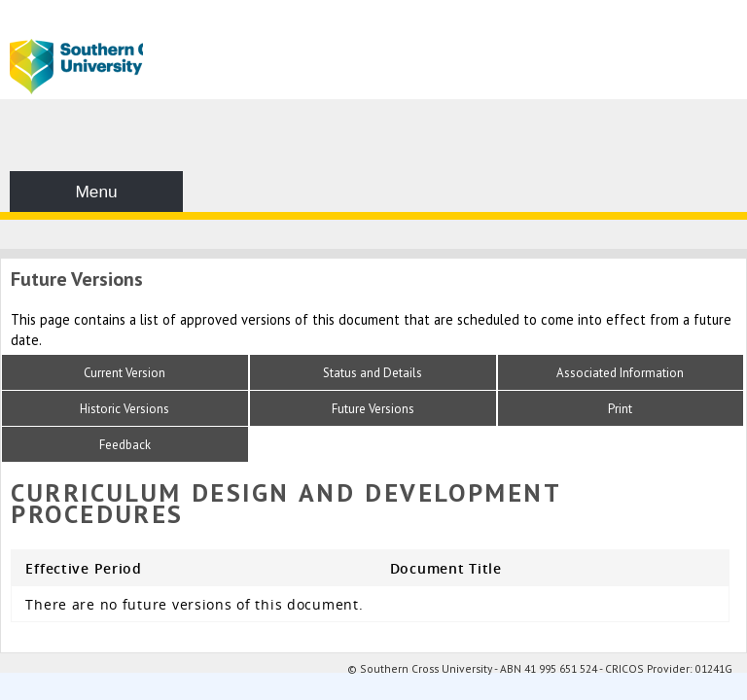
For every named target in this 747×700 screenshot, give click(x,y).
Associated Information (620, 373)
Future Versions (373, 409)
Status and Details (373, 373)
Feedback (125, 445)
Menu (96, 192)
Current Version (124, 373)
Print (620, 409)
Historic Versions (124, 409)
